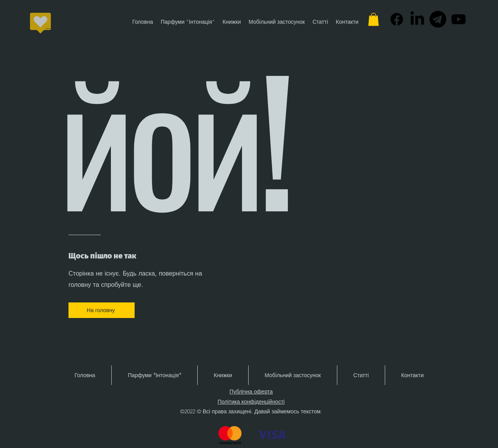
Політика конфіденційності (251, 402)
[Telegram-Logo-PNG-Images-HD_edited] (438, 19)
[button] (373, 19)
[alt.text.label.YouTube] (459, 19)
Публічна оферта (251, 392)
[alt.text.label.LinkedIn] (417, 19)
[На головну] (102, 310)
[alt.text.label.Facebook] (397, 19)
